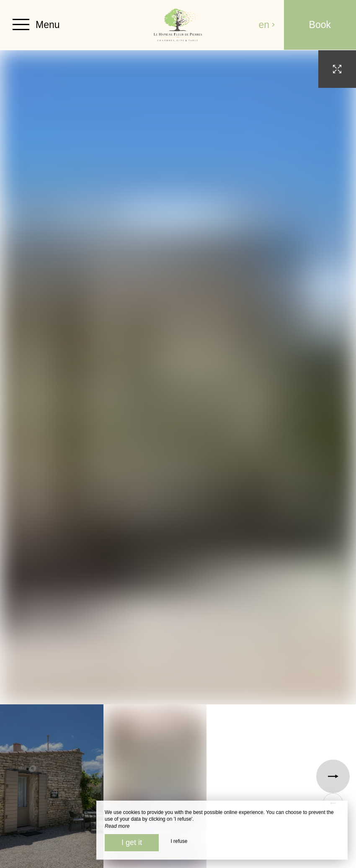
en (267, 25)
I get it (132, 842)
